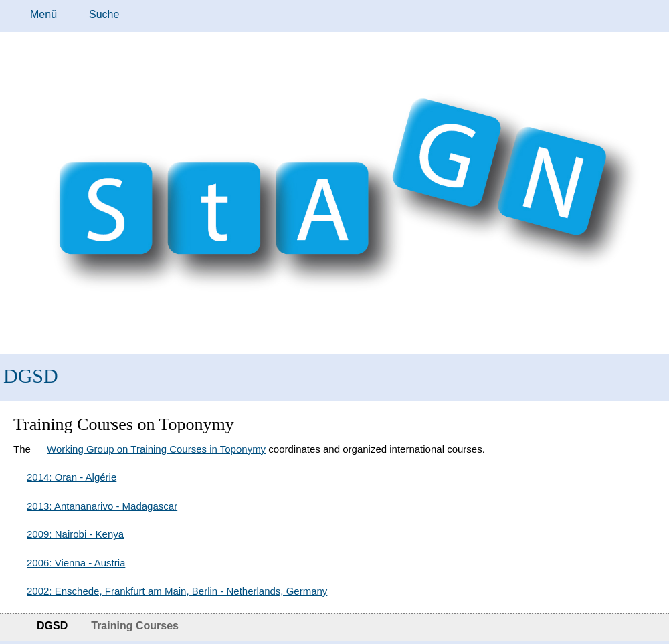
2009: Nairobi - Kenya (75, 534)
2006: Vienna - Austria (76, 563)
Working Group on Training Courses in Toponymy (156, 449)
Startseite (12, 627)
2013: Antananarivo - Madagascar (102, 506)
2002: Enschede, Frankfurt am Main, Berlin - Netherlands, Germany (177, 591)
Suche (104, 14)
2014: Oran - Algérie (72, 477)
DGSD (31, 375)
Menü (43, 14)
